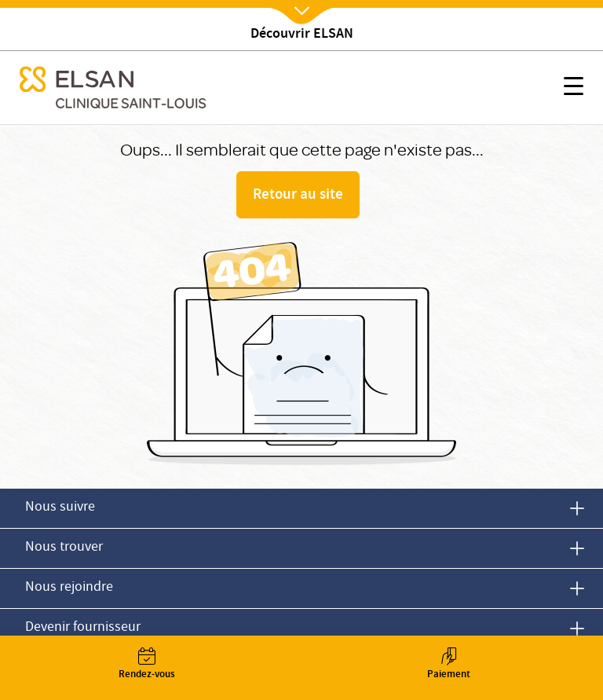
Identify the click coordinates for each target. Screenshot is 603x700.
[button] (574, 89)
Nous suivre (60, 508)
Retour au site (298, 196)
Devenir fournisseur (83, 628)
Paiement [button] (448, 665)
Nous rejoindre (69, 588)
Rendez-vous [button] (147, 665)
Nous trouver (64, 548)
